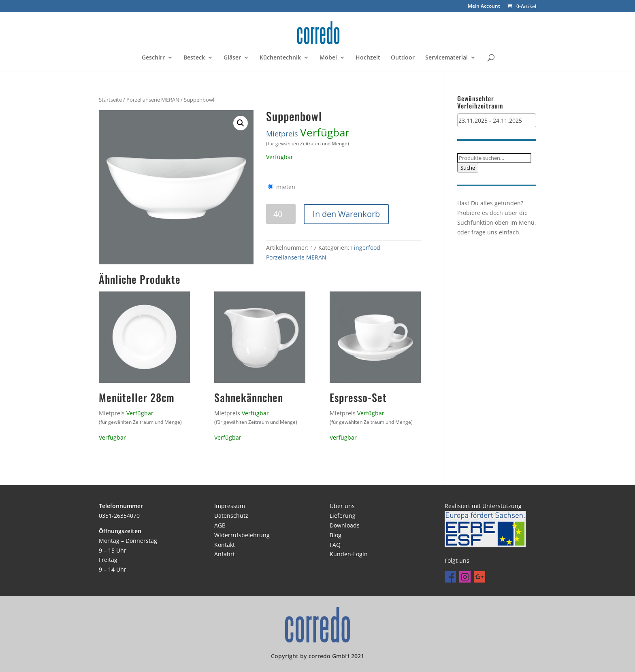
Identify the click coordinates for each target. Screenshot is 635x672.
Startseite (110, 100)
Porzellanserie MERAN (153, 100)
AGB (220, 525)
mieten (286, 187)
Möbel (328, 58)
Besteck (194, 58)
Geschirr (153, 58)
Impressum (230, 506)
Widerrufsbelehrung (242, 535)
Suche (468, 168)
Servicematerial (446, 58)
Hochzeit (368, 58)
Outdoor (403, 58)
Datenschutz (231, 516)
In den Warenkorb (346, 214)
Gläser (232, 58)
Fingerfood (366, 248)
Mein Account (484, 6)
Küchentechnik (280, 58)
